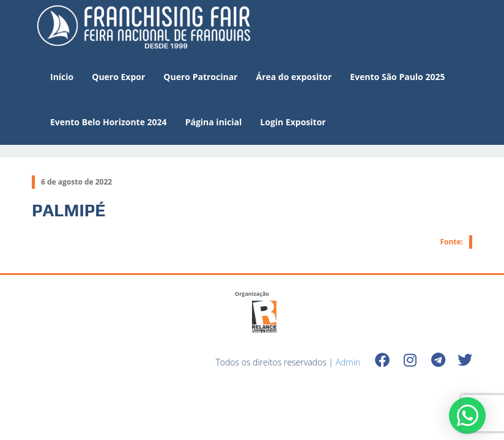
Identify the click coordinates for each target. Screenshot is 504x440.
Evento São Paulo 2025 (397, 77)
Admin (348, 362)
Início (62, 77)
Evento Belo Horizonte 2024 (109, 122)
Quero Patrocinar (200, 77)
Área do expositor (294, 77)
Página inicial (214, 122)
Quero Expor (118, 77)
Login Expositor (293, 122)
